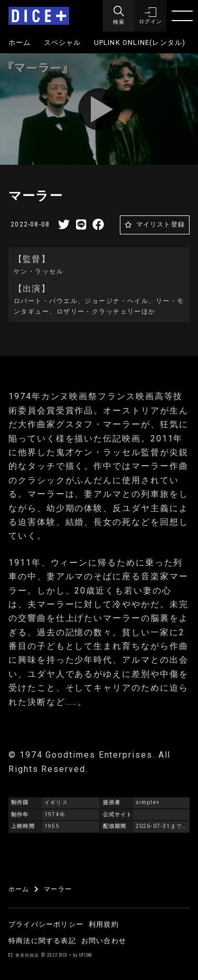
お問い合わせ (104, 941)
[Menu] (119, 16)
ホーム (20, 43)
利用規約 (104, 924)
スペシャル (63, 43)
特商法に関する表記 (42, 941)
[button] (150, 16)
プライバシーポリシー (46, 924)
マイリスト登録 (161, 224)
